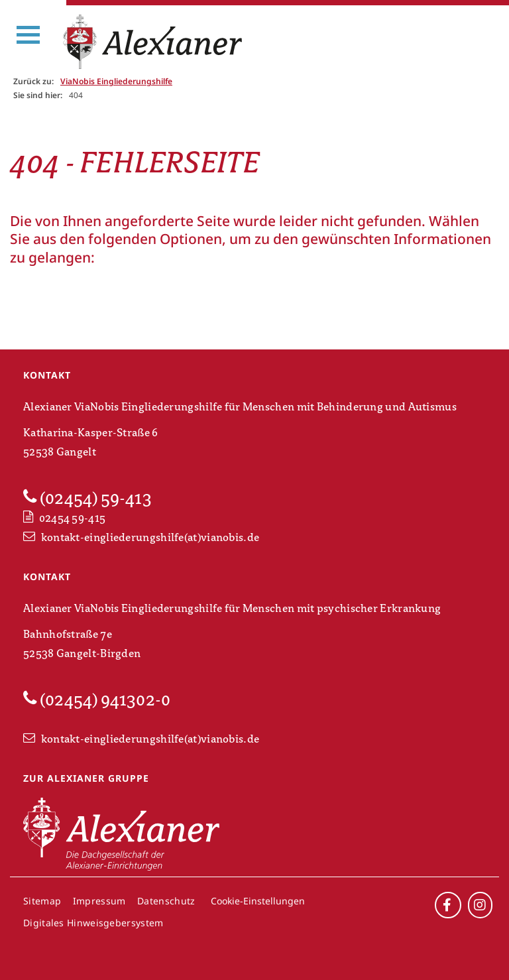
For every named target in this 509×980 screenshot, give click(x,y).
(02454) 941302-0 (97, 700)
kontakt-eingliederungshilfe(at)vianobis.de (141, 538)
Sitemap (42, 901)
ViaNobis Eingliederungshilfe (116, 81)
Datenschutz (166, 901)
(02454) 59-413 (87, 498)
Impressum (99, 901)
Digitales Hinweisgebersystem (93, 923)
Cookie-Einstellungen (258, 901)
